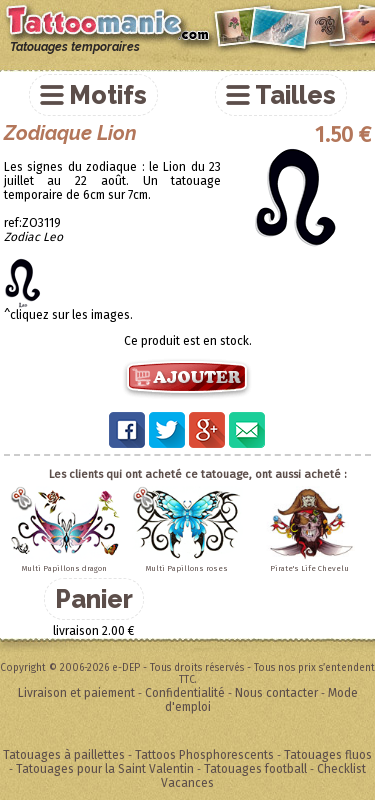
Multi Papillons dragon (64, 568)
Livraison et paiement (76, 693)
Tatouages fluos (328, 755)
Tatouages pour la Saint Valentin (105, 769)
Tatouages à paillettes (64, 755)
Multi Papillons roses (187, 568)
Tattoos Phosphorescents (204, 755)
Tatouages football (255, 769)
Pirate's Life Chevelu (309, 568)
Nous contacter (276, 693)
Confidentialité (185, 693)
